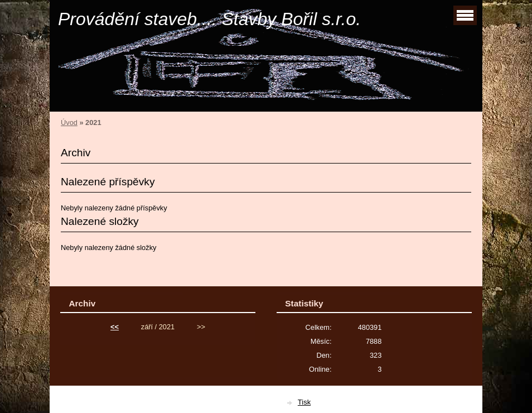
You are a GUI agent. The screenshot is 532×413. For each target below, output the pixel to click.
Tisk (304, 402)
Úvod (69, 123)
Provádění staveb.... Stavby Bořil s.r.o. (209, 19)
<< (115, 327)
